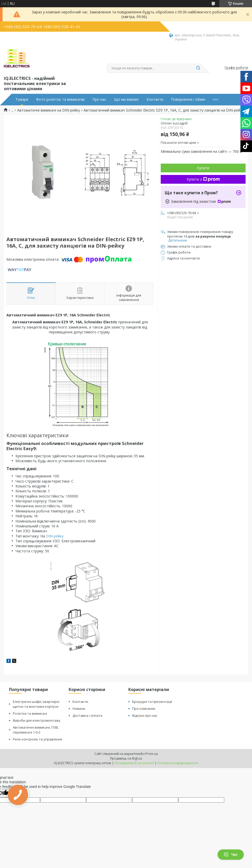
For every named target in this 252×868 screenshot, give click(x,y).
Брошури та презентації (152, 702)
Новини (79, 709)
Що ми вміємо (126, 99)
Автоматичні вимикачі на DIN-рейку (49, 110)
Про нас (99, 99)
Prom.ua (152, 754)
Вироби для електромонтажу (37, 720)
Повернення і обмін (188, 99)
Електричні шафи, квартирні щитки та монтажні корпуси (36, 704)
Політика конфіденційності (178, 763)
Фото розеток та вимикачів (60, 99)
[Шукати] (198, 68)
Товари (22, 99)
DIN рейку (55, 536)
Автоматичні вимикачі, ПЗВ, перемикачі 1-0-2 (36, 730)
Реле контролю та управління (37, 739)
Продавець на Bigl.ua (126, 758)
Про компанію (144, 709)
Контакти (155, 99)
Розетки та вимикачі (30, 713)
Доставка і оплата (87, 715)
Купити (203, 168)
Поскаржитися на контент (134, 763)
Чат (231, 855)
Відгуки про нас (145, 715)
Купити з (203, 179)
